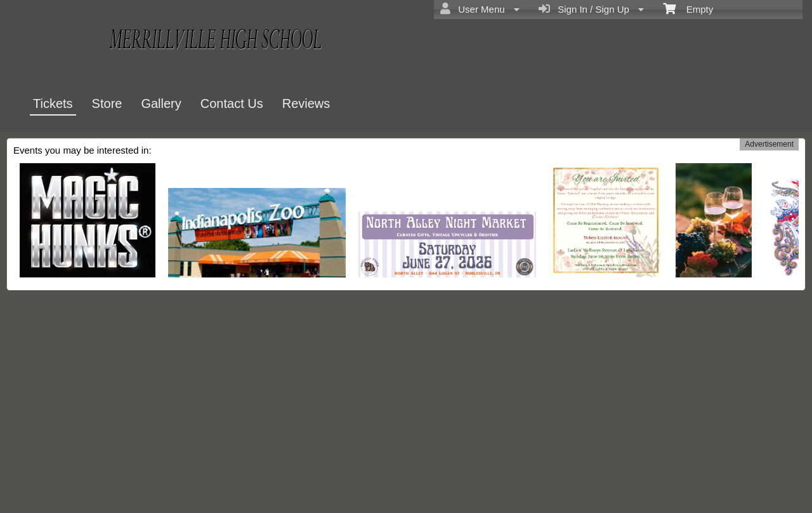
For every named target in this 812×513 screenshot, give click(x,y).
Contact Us (232, 103)
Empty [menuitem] (688, 8)
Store (107, 103)
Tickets (53, 103)
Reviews (306, 103)
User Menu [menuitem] (480, 9)
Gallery (161, 103)
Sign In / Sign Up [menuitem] (591, 9)
